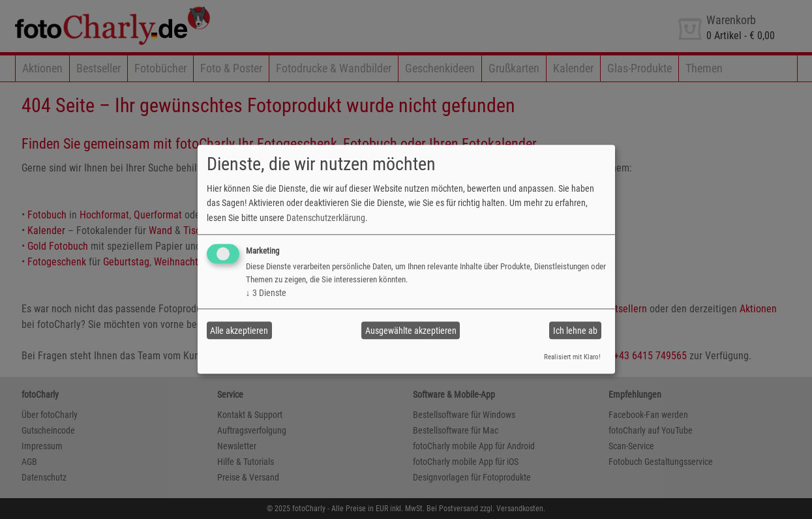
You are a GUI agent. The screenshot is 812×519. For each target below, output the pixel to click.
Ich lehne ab (575, 331)
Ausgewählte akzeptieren (411, 331)
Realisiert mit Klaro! (572, 357)
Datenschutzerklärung (326, 218)
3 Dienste (266, 293)
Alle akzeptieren (239, 331)
